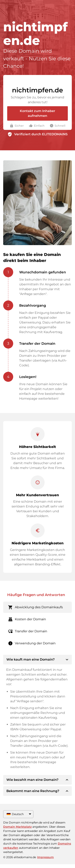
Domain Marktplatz (17, 827)
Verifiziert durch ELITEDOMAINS (41, 134)
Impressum (45, 857)
